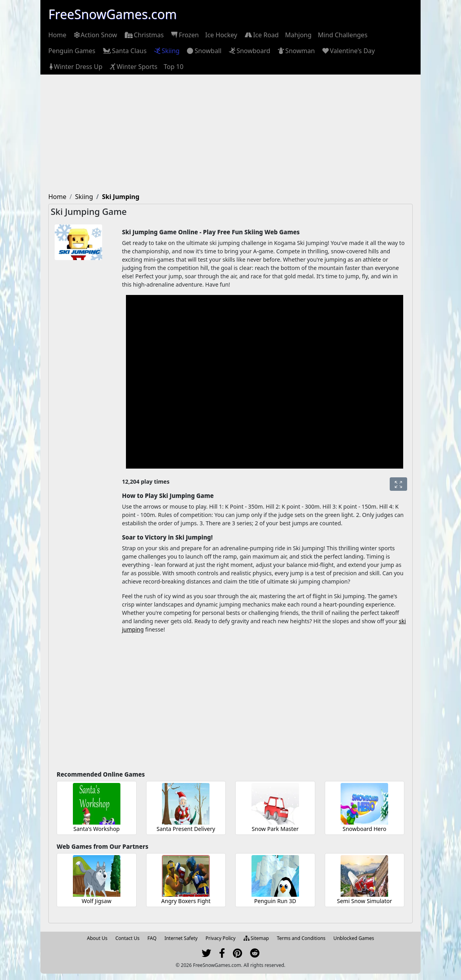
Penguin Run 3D (275, 901)
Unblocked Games (354, 938)
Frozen (184, 35)
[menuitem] (57, 35)
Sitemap (256, 938)
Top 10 (173, 67)
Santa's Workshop (96, 829)
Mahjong (298, 35)
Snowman (295, 51)
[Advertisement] (230, 134)
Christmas (144, 35)
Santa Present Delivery (186, 829)
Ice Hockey (221, 35)
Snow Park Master (275, 829)
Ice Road (261, 35)
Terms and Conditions (301, 938)
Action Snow (95, 35)
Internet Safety (181, 938)
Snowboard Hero (364, 829)
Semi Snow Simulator (365, 901)
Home (57, 35)
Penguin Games (72, 51)
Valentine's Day (348, 51)
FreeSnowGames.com (112, 14)
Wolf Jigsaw (96, 901)
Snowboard (249, 51)
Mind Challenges (343, 35)
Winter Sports (133, 67)
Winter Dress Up (75, 67)
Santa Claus (124, 51)
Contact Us (127, 938)
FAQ (152, 938)
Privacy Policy (221, 938)
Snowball (204, 51)
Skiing (166, 51)
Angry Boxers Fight (186, 901)
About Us (97, 938)
